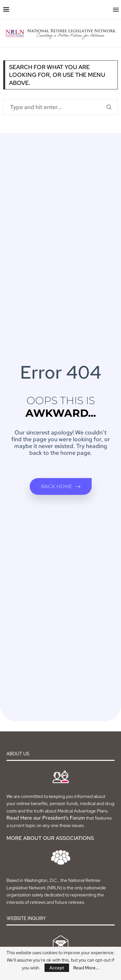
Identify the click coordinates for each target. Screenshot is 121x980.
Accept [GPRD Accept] (57, 968)
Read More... (86, 968)
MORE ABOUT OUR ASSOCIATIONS (50, 838)
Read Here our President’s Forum (46, 818)
